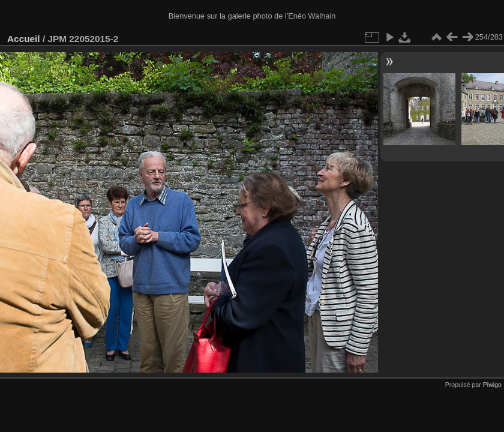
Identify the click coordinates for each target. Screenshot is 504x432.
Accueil (24, 39)
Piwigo (492, 385)
